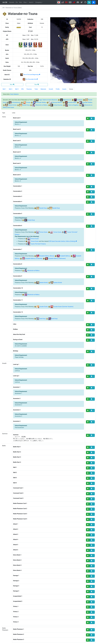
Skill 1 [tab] (4, 89)
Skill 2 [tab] (11, 89)
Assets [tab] (64, 89)
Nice (12, 85)
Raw (37, 85)
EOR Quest (63, 241)
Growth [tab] (51, 89)
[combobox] (49, 8)
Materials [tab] (43, 89)
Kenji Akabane (14, 94)
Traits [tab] (36, 89)
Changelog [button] (38, 2)
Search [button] (31, 2)
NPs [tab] (23, 89)
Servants (12, 2)
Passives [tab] (29, 89)
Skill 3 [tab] (17, 89)
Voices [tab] (71, 89)
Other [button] (25, 2)
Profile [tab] (58, 89)
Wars (21, 2)
